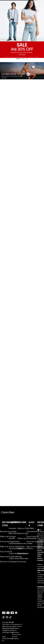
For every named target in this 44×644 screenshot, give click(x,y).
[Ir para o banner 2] (23, 59)
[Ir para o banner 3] (27, 59)
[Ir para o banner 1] (18, 59)
